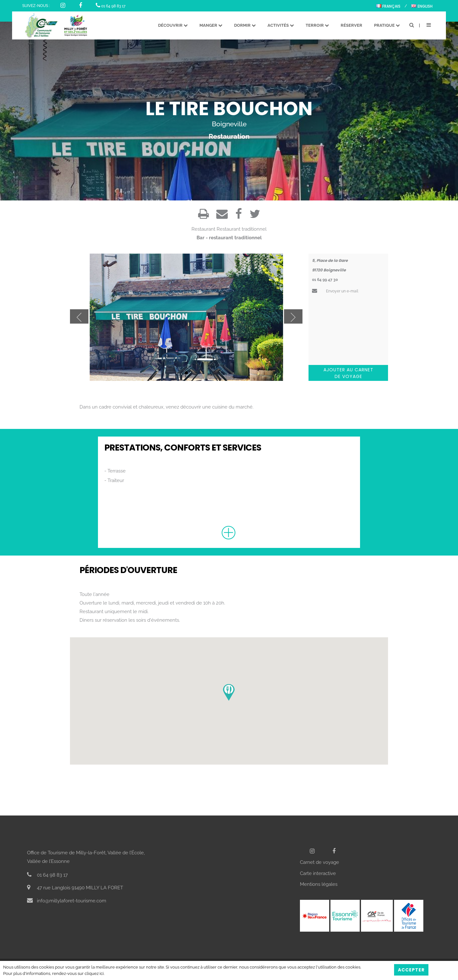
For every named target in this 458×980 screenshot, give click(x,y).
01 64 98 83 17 (111, 6)
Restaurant (203, 229)
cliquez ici (94, 973)
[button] (229, 693)
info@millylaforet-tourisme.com (67, 901)
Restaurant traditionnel (242, 229)
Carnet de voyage (319, 862)
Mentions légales (319, 884)
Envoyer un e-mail (335, 291)
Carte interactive (318, 873)
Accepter (411, 970)
